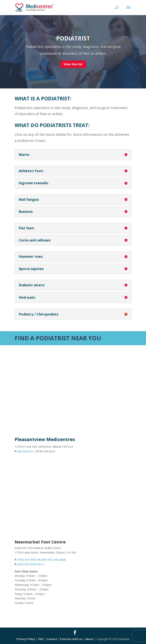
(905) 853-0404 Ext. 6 (31, 564)
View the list (73, 64)
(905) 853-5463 (50, 560)
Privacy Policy (26, 639)
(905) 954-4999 (27, 560)
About (90, 639)
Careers (52, 639)
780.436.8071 (25, 451)
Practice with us (71, 639)
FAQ (41, 639)
